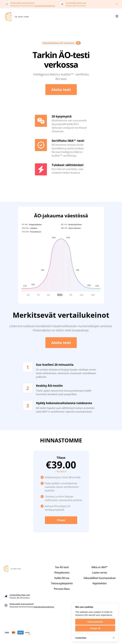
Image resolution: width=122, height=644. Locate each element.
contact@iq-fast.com (76, 3)
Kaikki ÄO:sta (62, 578)
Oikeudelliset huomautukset (100, 578)
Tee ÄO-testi (62, 567)
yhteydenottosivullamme (45, 6)
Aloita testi (61, 89)
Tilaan (61, 520)
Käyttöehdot (100, 583)
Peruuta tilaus (62, 589)
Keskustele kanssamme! (23, 3)
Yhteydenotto (62, 573)
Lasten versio (100, 573)
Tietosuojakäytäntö (62, 583)
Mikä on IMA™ (100, 567)
